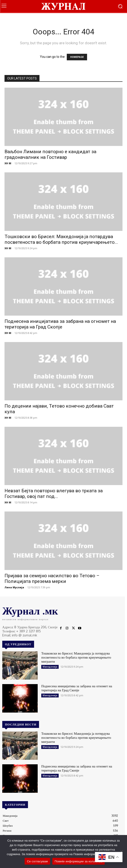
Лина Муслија (14, 587)
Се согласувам (37, 861)
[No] (121, 852)
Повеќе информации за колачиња (79, 861)
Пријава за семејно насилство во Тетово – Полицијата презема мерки (52, 578)
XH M (8, 163)
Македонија (50, 667)
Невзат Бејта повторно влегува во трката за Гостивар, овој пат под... (54, 494)
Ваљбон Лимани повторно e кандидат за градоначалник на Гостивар (50, 154)
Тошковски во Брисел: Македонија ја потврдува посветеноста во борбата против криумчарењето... (61, 239)
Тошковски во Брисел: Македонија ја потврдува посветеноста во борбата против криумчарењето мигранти (76, 657)
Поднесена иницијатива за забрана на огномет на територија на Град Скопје (60, 324)
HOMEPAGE (77, 57)
